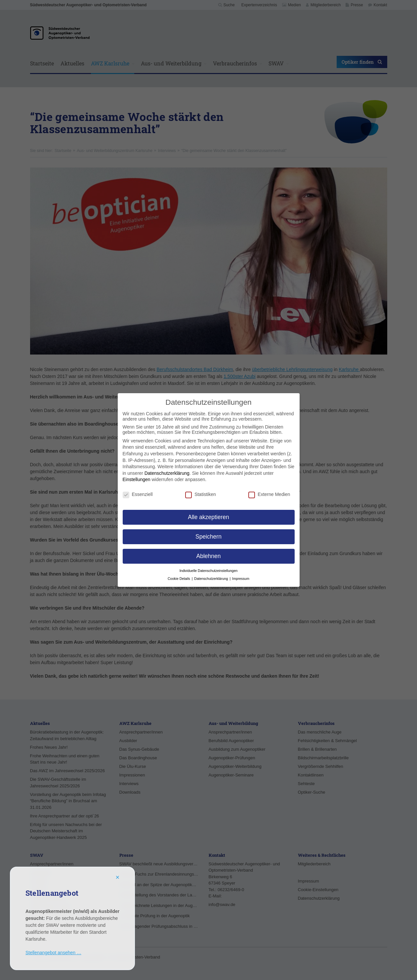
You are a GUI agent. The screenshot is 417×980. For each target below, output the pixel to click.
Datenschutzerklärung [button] (211, 579)
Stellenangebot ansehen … (53, 953)
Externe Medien (269, 494)
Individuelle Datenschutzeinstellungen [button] (209, 571)
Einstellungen (137, 479)
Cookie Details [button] (179, 579)
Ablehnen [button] (209, 556)
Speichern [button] (208, 537)
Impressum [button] (241, 579)
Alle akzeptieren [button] (208, 517)
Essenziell (138, 494)
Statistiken (201, 494)
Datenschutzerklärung (167, 473)
